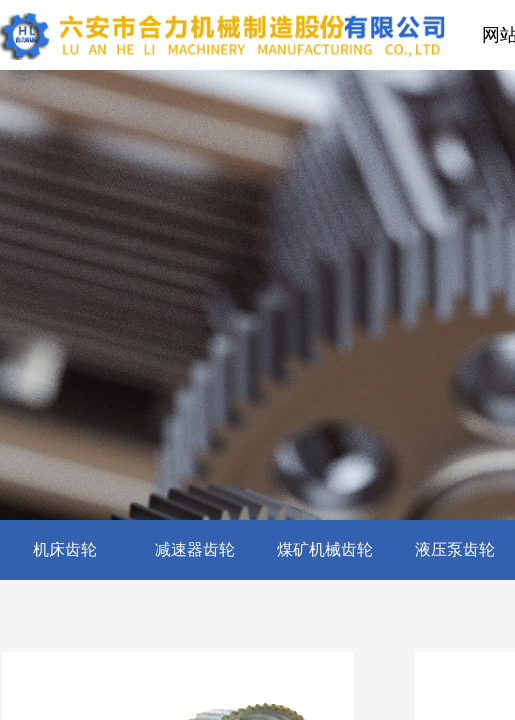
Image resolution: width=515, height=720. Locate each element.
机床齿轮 (65, 549)
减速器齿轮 (195, 549)
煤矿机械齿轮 (325, 549)
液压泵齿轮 (455, 549)
